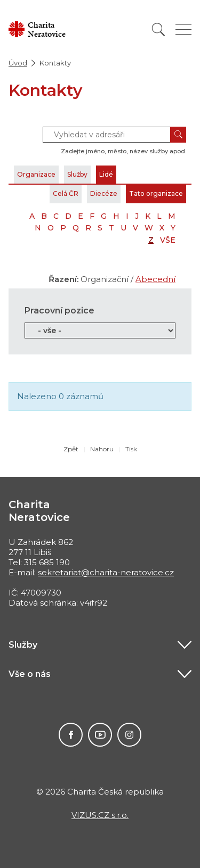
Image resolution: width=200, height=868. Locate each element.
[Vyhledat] (158, 30)
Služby (77, 174)
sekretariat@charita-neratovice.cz (106, 572)
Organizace (36, 174)
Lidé (106, 174)
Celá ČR (66, 193)
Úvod (18, 63)
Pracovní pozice (59, 311)
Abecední (155, 279)
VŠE (168, 240)
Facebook (71, 735)
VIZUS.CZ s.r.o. (100, 815)
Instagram (129, 735)
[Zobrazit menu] (183, 30)
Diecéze (104, 193)
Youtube (100, 735)
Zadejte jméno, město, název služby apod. (123, 151)
